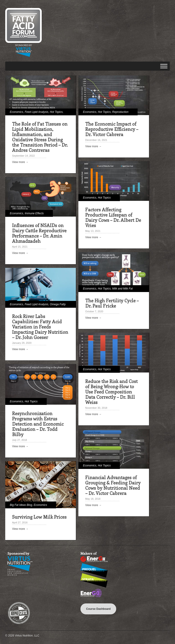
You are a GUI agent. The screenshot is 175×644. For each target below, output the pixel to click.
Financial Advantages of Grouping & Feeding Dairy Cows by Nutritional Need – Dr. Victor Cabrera (113, 485)
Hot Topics (56, 112)
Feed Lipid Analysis (36, 112)
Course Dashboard (98, 609)
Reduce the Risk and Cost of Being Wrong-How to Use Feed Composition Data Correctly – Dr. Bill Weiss (111, 392)
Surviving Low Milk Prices (39, 517)
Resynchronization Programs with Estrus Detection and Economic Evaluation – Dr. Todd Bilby (38, 424)
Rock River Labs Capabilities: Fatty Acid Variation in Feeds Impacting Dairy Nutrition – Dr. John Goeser (40, 327)
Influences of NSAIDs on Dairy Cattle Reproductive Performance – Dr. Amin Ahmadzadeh (39, 233)
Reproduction (120, 112)
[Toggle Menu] (164, 66)
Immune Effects (34, 213)
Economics (17, 112)
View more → (20, 162)
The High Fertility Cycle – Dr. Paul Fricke (112, 303)
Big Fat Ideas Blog (21, 505)
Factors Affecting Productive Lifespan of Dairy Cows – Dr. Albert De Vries (113, 217)
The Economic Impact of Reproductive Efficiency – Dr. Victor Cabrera (112, 129)
